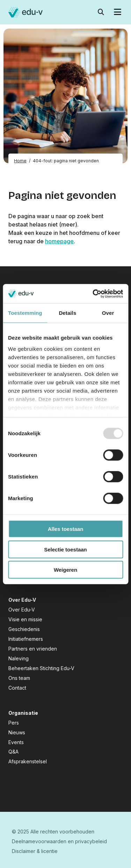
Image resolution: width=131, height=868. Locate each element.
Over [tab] (108, 313)
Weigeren (65, 570)
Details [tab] (67, 313)
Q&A (13, 752)
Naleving (19, 658)
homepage (59, 241)
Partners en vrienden (33, 649)
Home (20, 161)
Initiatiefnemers (26, 639)
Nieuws (17, 732)
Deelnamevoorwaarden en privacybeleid (59, 841)
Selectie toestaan (65, 549)
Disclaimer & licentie (35, 851)
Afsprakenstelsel (28, 761)
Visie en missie (25, 619)
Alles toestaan (66, 529)
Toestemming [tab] (25, 313)
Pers (14, 723)
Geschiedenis (24, 629)
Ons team (19, 678)
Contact (17, 688)
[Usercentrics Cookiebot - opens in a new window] (93, 294)
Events (16, 742)
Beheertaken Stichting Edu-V (41, 668)
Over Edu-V (22, 610)
